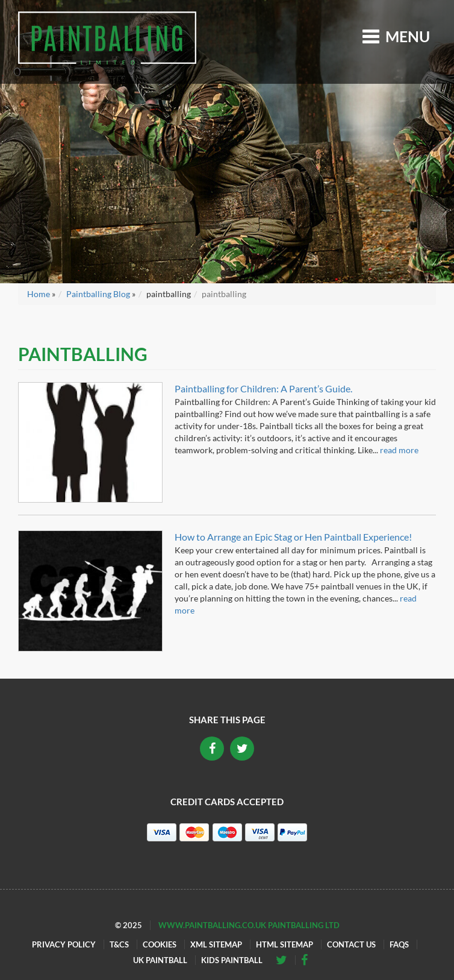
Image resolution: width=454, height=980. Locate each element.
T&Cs (119, 944)
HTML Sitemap (285, 944)
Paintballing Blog (98, 294)
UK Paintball (160, 960)
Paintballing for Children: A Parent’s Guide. (263, 388)
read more (399, 450)
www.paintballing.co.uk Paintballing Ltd (249, 925)
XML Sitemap (216, 944)
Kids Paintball (232, 960)
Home (39, 294)
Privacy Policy (64, 944)
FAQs (399, 944)
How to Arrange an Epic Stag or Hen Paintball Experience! (293, 537)
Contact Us (351, 944)
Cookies (160, 944)
